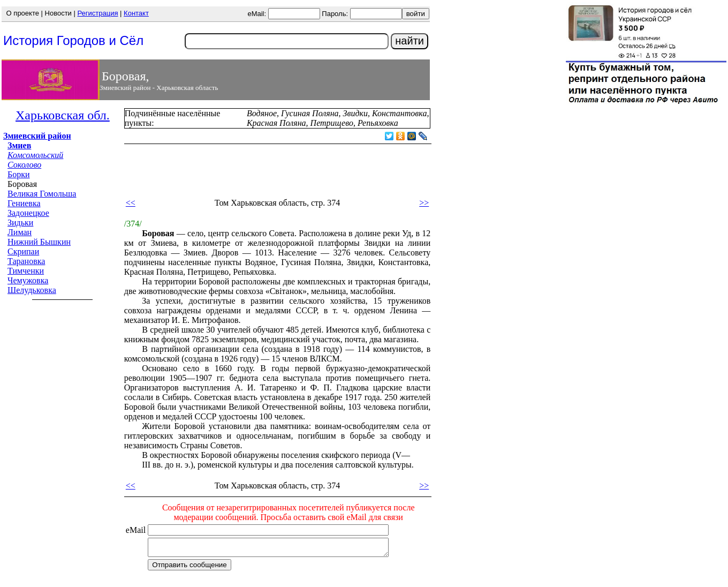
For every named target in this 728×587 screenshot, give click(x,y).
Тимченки (26, 271)
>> (424, 203)
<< (131, 203)
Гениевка (24, 203)
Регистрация (97, 13)
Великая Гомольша (42, 194)
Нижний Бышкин (39, 242)
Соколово (24, 165)
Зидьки (20, 223)
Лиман (20, 232)
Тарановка (26, 261)
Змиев (19, 145)
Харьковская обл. (63, 115)
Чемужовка (28, 280)
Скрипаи (23, 251)
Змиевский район (37, 136)
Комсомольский (35, 155)
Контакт (136, 13)
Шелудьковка (32, 290)
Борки (19, 174)
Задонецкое (28, 213)
